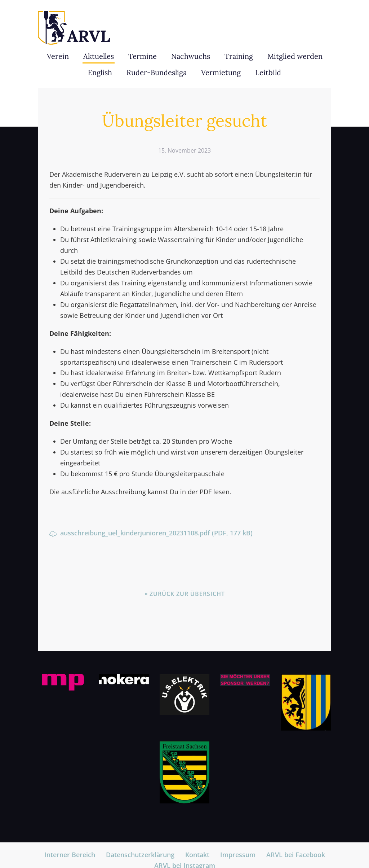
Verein (58, 56)
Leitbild (268, 72)
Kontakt (197, 855)
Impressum (238, 855)
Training (239, 56)
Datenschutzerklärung (140, 855)
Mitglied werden (295, 56)
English (100, 72)
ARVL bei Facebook (296, 855)
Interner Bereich (70, 855)
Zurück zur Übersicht (187, 594)
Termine (143, 56)
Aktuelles (99, 56)
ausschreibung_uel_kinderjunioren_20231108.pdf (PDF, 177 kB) (151, 533)
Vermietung (221, 72)
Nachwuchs (191, 56)
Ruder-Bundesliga (157, 72)
